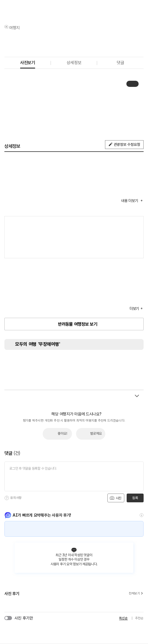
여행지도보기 (136, 223)
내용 (130, 201)
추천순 (139, 618)
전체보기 (136, 594)
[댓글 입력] (74, 476)
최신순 (123, 618)
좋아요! (62, 434)
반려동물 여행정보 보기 (78, 324)
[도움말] (7, 498)
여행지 (14, 28)
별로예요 (96, 434)
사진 (116, 498)
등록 (135, 498)
